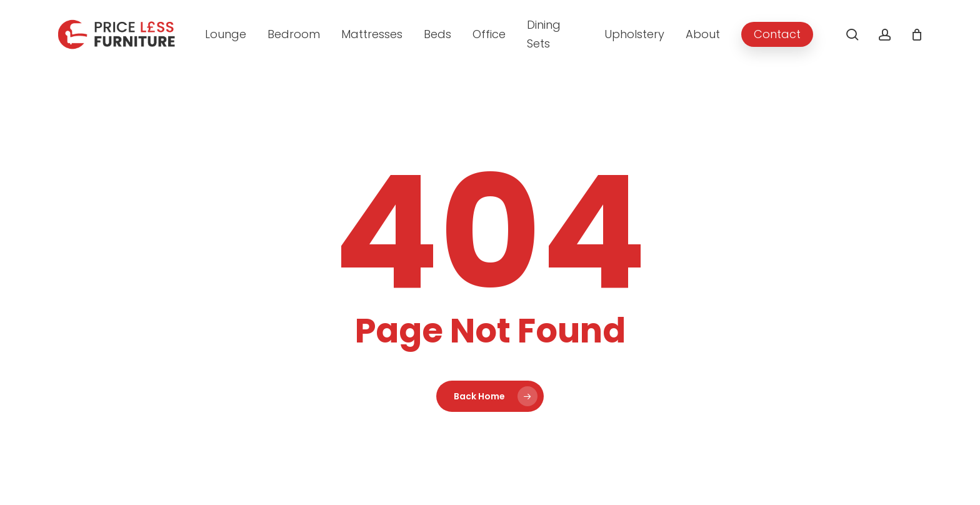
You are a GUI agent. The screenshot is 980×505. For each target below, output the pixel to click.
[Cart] (917, 34)
